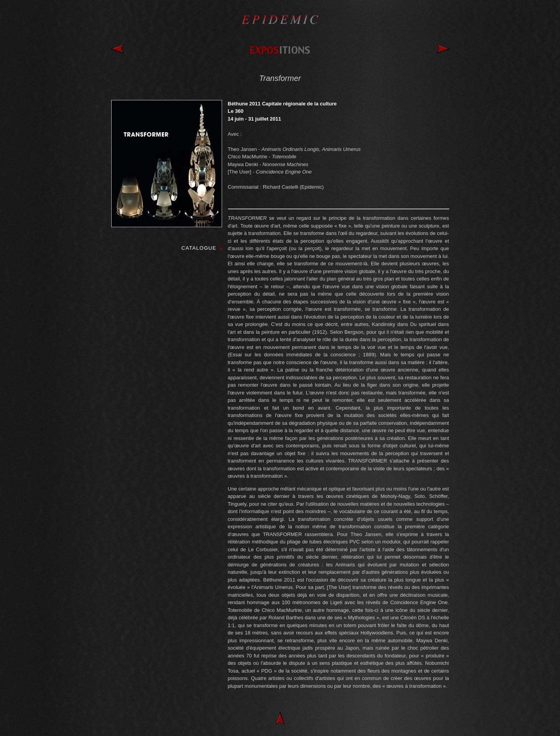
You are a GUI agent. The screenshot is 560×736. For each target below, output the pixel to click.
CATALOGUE (199, 248)
